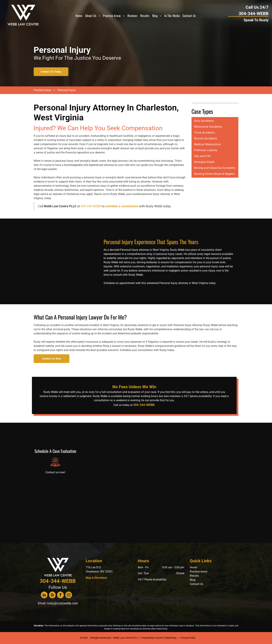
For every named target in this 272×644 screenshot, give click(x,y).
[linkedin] (44, 595)
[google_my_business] (52, 595)
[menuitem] (79, 16)
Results (194, 576)
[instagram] (69, 595)
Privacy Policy (188, 638)
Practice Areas (199, 572)
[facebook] (60, 595)
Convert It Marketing (165, 638)
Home (193, 567)
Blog (193, 580)
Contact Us (196, 584)
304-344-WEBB (91, 206)
